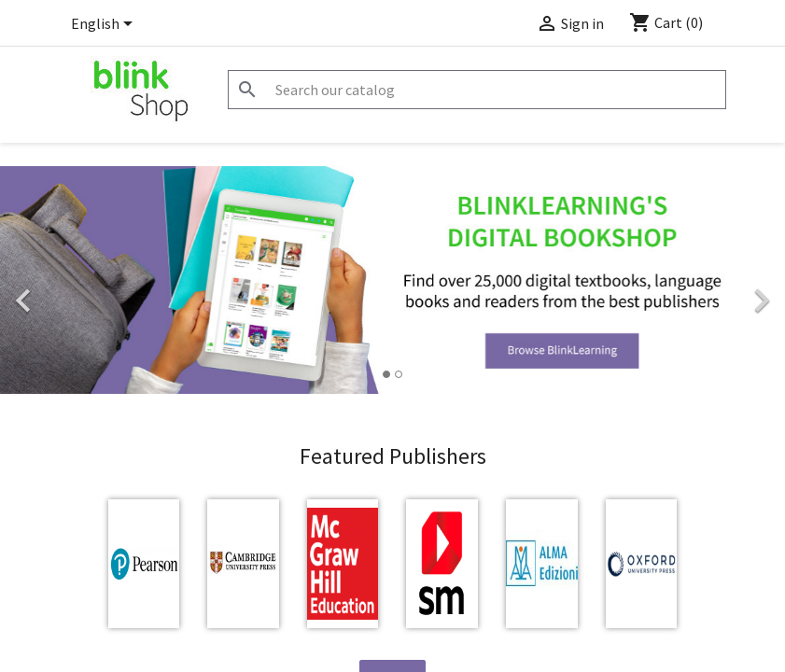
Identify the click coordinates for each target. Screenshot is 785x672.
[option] (392, 280)
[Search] (477, 90)
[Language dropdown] (105, 25)
